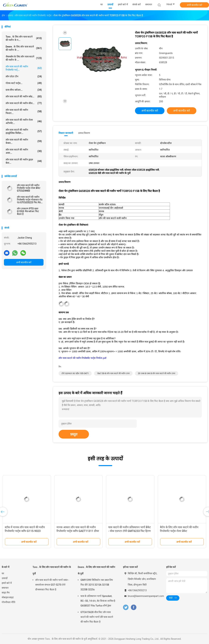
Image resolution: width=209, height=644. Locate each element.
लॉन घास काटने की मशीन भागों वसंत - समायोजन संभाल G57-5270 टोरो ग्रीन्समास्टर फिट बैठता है (52, 585)
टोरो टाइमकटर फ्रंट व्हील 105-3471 (75, 373)
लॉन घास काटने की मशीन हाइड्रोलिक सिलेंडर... (24, 131)
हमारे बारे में (7, 583)
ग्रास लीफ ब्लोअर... (24, 90)
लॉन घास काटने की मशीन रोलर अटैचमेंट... (24, 121)
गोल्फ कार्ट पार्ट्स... (24, 83)
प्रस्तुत (74, 434)
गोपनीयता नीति (8, 602)
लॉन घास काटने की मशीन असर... (24, 151)
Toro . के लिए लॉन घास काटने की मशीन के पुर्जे (52, 570)
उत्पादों (5, 578)
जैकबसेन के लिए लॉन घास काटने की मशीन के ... (24, 58)
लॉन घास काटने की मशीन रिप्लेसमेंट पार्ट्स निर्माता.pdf (82, 358)
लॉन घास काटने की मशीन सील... (24, 103)
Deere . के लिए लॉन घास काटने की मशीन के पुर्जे (96, 570)
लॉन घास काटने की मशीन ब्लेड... (24, 96)
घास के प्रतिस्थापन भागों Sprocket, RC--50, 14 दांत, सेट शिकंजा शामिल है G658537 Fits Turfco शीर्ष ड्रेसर (98, 601)
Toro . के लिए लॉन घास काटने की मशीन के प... (24, 38)
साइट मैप (6, 593)
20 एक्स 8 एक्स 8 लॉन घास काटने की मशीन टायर (157, 373)
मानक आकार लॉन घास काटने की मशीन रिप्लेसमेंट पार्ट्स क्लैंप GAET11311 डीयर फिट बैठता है (78, 531)
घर (3, 573)
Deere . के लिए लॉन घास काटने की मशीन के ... (24, 48)
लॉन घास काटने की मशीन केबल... (24, 141)
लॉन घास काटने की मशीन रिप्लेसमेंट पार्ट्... (24, 68)
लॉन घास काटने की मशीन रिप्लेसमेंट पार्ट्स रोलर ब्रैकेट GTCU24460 (29, 188)
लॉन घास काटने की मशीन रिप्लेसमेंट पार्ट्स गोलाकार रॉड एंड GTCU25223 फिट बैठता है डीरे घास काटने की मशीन (30, 200)
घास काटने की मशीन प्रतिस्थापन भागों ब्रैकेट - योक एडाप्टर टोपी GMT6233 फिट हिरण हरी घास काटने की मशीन (130, 531)
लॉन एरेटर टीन (24, 76)
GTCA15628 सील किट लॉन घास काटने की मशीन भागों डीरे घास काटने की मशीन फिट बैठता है (97, 617)
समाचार (5, 588)
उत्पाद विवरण (84, 133)
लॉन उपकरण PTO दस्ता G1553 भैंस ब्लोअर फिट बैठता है (28, 211)
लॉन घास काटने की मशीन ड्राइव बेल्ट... (24, 161)
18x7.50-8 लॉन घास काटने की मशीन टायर (113, 373)
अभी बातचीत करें (194, 5)
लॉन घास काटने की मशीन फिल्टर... (24, 111)
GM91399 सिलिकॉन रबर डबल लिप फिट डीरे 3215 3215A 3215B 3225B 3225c (97, 585)
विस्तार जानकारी (66, 133)
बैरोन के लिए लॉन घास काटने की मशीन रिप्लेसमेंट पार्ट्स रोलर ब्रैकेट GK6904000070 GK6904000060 (180, 531)
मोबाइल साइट (8, 597)
